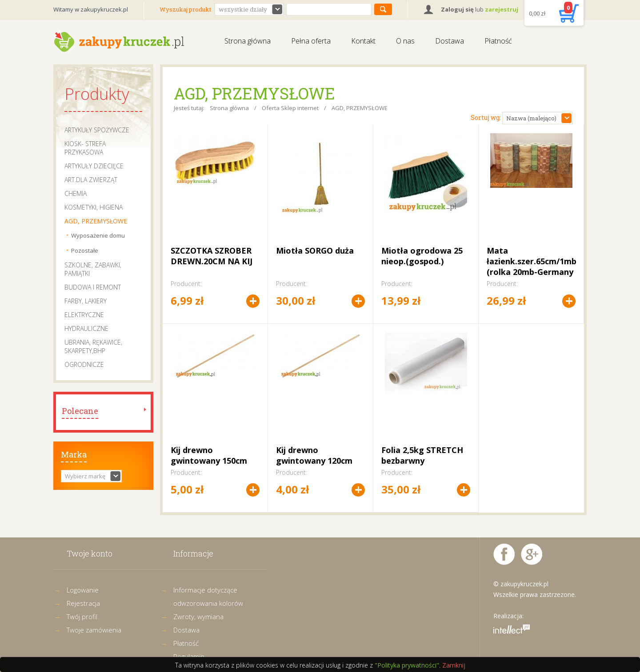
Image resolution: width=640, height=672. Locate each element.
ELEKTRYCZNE (84, 315)
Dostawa (450, 41)
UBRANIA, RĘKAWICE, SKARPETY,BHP (93, 346)
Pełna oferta (311, 41)
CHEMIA (76, 193)
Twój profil (82, 616)
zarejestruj (502, 9)
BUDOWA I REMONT (93, 287)
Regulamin (189, 656)
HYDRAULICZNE (86, 328)
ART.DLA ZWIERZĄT (91, 180)
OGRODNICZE (84, 364)
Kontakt (363, 41)
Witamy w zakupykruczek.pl (91, 9)
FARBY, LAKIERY (86, 301)
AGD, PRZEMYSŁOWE (96, 221)
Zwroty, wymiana (198, 616)
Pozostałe (85, 251)
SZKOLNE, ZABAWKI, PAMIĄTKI (93, 269)
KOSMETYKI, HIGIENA (94, 207)
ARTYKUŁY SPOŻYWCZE (97, 130)
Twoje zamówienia (94, 630)
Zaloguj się (457, 9)
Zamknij (454, 665)
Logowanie (83, 590)
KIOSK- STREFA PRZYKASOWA (85, 148)
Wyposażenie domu (98, 235)
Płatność (498, 41)
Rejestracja (83, 603)
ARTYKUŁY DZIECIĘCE (94, 166)
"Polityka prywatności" (407, 665)
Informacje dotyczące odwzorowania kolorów (208, 596)
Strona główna (248, 41)
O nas (405, 41)
